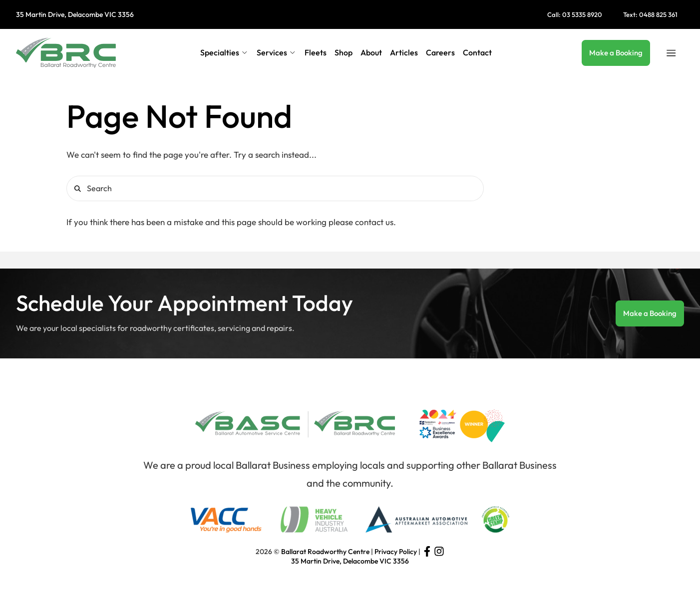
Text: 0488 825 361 (650, 14)
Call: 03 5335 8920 (575, 14)
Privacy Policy (396, 552)
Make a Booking (616, 53)
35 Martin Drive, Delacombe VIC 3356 (75, 14)
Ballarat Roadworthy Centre (325, 552)
